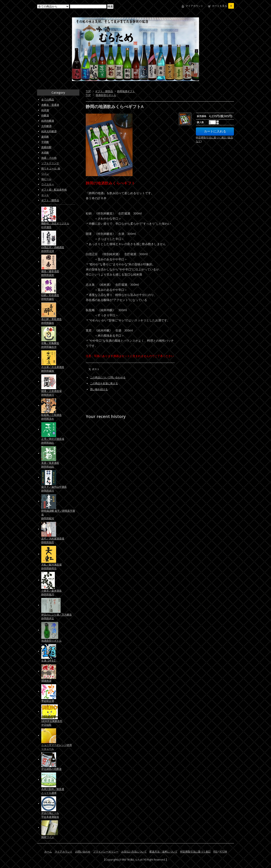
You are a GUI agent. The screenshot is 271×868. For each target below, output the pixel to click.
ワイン (45, 174)
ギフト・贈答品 (104, 91)
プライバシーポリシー (106, 852)
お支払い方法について (134, 852)
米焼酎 (45, 153)
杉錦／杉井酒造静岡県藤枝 (50, 297)
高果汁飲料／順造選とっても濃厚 (53, 791)
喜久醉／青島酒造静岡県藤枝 (51, 321)
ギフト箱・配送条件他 (54, 190)
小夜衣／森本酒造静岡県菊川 (51, 593)
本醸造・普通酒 (50, 105)
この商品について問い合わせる (108, 377)
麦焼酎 (45, 137)
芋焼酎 (45, 142)
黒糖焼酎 (46, 147)
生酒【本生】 (49, 661)
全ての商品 (48, 100)
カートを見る (223, 6)
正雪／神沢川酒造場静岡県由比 (53, 441)
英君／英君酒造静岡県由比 (50, 465)
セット (45, 195)
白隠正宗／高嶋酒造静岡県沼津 (53, 249)
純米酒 (45, 110)
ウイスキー (48, 184)
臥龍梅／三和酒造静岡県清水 (51, 417)
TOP (88, 91)
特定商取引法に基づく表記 (195, 852)
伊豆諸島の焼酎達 (51, 769)
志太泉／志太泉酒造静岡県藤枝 (53, 369)
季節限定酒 (48, 701)
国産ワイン (48, 837)
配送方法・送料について (163, 852)
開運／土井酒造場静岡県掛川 (51, 393)
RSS (215, 852)
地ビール (46, 179)
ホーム (48, 852)
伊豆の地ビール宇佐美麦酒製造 (50, 815)
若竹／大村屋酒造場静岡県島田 (53, 540)
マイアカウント (194, 6)
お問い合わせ (83, 852)
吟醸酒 (45, 115)
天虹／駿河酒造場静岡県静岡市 (51, 566)
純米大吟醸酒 (49, 131)
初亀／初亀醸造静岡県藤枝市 (50, 345)
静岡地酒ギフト (126, 91)
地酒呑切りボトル (106, 95)
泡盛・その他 (49, 158)
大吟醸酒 (46, 126)
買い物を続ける (99, 389)
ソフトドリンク (50, 163)
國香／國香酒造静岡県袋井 (50, 273)
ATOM (223, 852)
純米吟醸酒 (48, 121)
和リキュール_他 (51, 168)
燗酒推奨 (46, 681)
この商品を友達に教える (104, 383)
